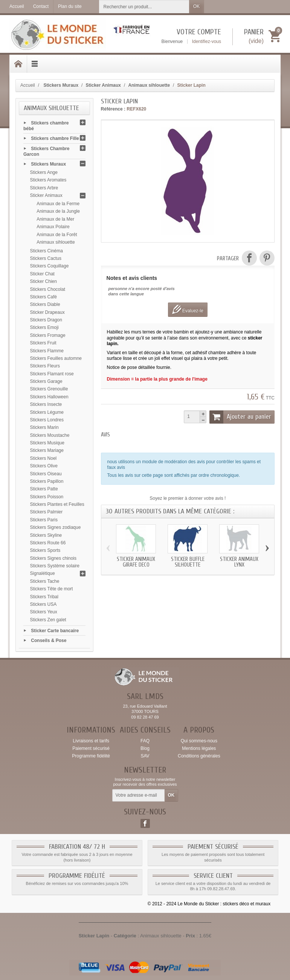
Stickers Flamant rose (52, 374)
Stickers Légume (47, 412)
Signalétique (43, 573)
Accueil (28, 85)
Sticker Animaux (46, 195)
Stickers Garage (46, 381)
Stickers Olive (44, 466)
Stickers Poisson (47, 497)
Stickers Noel (43, 458)
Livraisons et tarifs (91, 741)
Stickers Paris (44, 520)
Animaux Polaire (53, 227)
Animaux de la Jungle (58, 211)
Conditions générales (199, 756)
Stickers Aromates (48, 180)
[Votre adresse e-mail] (139, 796)
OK (196, 6)
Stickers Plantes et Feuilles (57, 504)
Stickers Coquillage (50, 266)
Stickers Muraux (48, 164)
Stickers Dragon (46, 320)
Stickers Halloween (49, 397)
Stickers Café (43, 297)
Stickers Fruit (43, 343)
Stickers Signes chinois (53, 558)
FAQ (145, 741)
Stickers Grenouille (49, 389)
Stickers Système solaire (55, 566)
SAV (145, 756)
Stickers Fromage (48, 335)
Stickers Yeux (44, 612)
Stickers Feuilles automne (56, 358)
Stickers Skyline (46, 535)
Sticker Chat (42, 274)
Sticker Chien (43, 281)
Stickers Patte (44, 489)
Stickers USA (43, 604)
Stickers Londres (47, 420)
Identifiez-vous (207, 41)
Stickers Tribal (44, 597)
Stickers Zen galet (48, 620)
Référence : (113, 109)
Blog (145, 748)
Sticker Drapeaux (47, 312)
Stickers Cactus (46, 258)
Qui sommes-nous (199, 741)
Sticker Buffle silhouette (188, 562)
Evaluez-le (188, 310)
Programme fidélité (91, 756)
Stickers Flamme (47, 351)
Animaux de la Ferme (58, 204)
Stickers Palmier (47, 512)
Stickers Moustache (50, 435)
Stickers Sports (45, 550)
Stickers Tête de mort (52, 589)
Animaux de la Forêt (57, 235)
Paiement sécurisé (91, 748)
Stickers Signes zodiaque (56, 527)
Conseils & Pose (49, 641)
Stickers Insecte (46, 404)
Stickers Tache (45, 581)
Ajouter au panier (240, 417)
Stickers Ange (44, 172)
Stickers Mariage (47, 450)
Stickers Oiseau (46, 474)
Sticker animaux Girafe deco (136, 562)
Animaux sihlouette (56, 242)
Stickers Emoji (44, 327)
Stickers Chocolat (48, 289)
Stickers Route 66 (48, 543)
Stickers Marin (44, 427)
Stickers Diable (45, 304)
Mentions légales (199, 748)
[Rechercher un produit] (144, 7)
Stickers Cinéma (47, 251)
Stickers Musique (47, 443)
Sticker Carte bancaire (55, 630)
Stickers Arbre (44, 188)
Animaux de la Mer (55, 219)
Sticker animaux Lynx (239, 562)
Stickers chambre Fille (55, 138)
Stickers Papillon (47, 481)
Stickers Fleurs (45, 366)
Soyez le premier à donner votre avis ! (188, 498)
